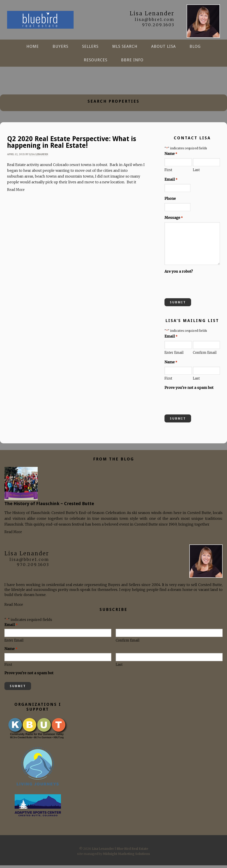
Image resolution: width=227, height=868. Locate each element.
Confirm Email (205, 355)
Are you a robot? (179, 274)
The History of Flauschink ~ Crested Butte (49, 506)
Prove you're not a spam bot (189, 390)
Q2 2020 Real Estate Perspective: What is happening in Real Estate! (72, 145)
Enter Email (174, 355)
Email (171, 182)
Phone (170, 201)
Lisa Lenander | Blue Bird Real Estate (40, 21)
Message (174, 220)
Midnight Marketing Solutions (126, 856)
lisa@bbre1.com (155, 19)
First (168, 173)
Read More (16, 192)
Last (196, 173)
